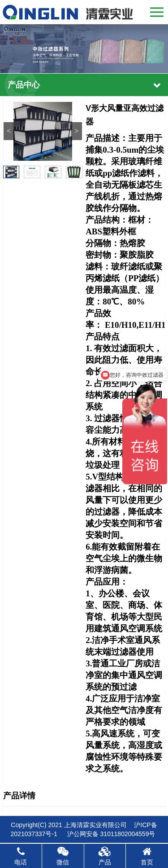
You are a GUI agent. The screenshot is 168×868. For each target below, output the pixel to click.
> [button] (76, 131)
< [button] (9, 131)
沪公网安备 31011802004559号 (111, 834)
